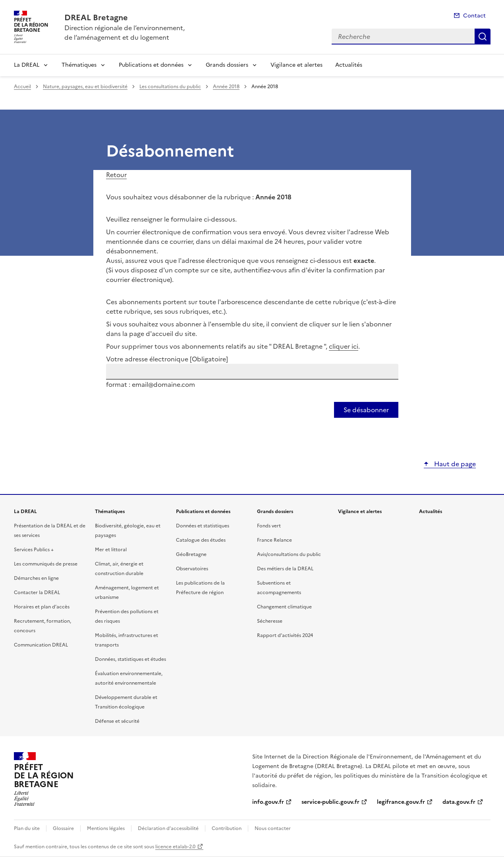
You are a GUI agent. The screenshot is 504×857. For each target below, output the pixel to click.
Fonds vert (269, 526)
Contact (474, 16)
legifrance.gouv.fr (401, 802)
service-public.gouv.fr (330, 802)
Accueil (22, 87)
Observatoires (192, 569)
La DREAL (27, 65)
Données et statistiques (203, 526)
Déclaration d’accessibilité (168, 828)
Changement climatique (284, 607)
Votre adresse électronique (167, 359)
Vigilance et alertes (296, 65)
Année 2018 (226, 87)
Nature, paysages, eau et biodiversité (85, 87)
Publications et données (151, 65)
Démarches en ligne (36, 578)
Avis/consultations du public (289, 554)
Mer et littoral (111, 550)
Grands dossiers (227, 65)
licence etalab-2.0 (175, 847)
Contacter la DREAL (37, 593)
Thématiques (79, 65)
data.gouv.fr (459, 802)
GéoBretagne (191, 554)
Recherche (483, 37)
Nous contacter (273, 828)
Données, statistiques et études (130, 659)
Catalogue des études (201, 540)
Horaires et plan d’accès (42, 607)
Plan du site (27, 828)
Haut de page (454, 464)
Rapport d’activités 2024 (285, 635)
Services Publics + (34, 550)
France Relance (274, 540)
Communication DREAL (41, 645)
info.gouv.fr (268, 802)
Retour (116, 175)
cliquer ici (344, 346)
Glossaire (63, 828)
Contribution (227, 828)
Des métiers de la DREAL (285, 569)
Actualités (349, 65)
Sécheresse (270, 621)
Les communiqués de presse (46, 564)
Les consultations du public (170, 87)
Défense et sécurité (117, 721)
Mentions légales (106, 828)
